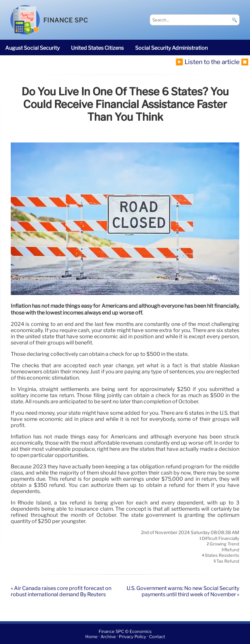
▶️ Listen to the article (208, 62)
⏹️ (245, 62)
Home (91, 637)
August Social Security (32, 48)
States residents (222, 556)
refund (232, 550)
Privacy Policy (132, 637)
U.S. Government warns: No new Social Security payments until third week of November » (183, 591)
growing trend (224, 544)
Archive (108, 637)
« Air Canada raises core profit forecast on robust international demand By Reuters (61, 591)
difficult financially (221, 538)
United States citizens (97, 48)
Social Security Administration (171, 48)
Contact (157, 637)
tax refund (228, 561)
